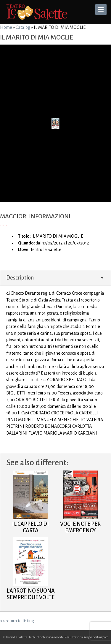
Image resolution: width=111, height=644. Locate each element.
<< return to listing (17, 621)
